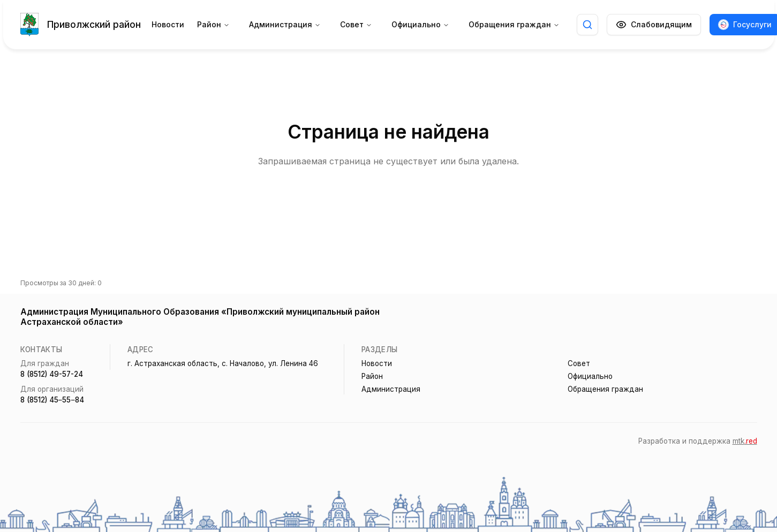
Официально (420, 24)
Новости (168, 24)
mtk (745, 441)
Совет (356, 24)
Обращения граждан (514, 24)
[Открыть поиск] (587, 25)
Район (213, 24)
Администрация (285, 24)
